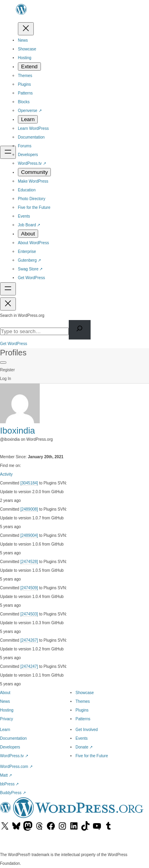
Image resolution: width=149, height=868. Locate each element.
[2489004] (29, 535)
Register (7, 370)
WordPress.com (16, 767)
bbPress (9, 784)
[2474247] (29, 666)
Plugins (82, 710)
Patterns (83, 719)
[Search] (80, 330)
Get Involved (87, 730)
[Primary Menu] (3, 363)
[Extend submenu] (29, 67)
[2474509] (29, 588)
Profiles (13, 353)
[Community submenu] (34, 172)
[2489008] (29, 509)
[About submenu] (28, 234)
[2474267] (29, 640)
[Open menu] (8, 152)
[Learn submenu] (28, 119)
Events (82, 738)
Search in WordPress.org (22, 315)
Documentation (13, 738)
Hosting (7, 710)
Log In (6, 379)
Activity (6, 474)
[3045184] (29, 483)
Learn (5, 730)
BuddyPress (13, 793)
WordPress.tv (14, 756)
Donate (84, 747)
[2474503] (29, 614)
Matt (6, 775)
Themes (83, 701)
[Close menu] (26, 29)
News (5, 701)
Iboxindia (17, 431)
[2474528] (29, 562)
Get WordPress (14, 344)
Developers (10, 747)
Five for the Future (92, 756)
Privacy (7, 719)
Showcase (85, 693)
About (5, 693)
